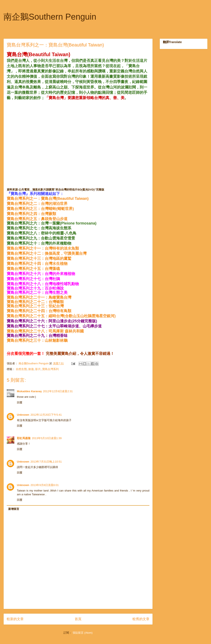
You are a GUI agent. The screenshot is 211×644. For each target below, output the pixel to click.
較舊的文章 (141, 619)
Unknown (23, 415)
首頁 (78, 619)
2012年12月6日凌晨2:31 (58, 391)
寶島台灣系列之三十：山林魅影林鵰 (37, 340)
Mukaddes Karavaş (29, 391)
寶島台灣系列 (50, 369)
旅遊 (31, 369)
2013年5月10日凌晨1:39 (47, 438)
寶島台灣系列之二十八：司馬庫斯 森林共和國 (45, 331)
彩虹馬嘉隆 (24, 438)
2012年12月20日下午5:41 (46, 415)
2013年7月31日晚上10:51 (46, 462)
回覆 (20, 402)
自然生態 (21, 369)
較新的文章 (15, 619)
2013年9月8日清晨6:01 (45, 485)
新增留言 (14, 509)
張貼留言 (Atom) (83, 633)
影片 (38, 369)
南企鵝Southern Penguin (50, 17)
